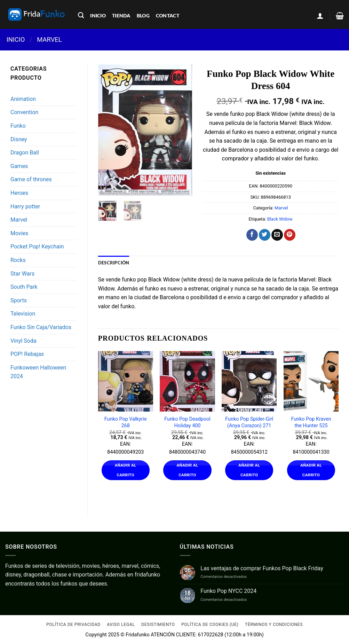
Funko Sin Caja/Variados (41, 327)
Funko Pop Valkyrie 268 (126, 422)
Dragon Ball (25, 153)
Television (23, 314)
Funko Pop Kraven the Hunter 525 (311, 422)
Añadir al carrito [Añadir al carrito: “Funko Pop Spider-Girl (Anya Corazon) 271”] (249, 470)
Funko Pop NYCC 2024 (228, 591)
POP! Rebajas (27, 354)
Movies (19, 233)
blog (143, 15)
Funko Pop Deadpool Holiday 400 (187, 422)
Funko (18, 126)
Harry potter (25, 206)
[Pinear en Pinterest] (290, 235)
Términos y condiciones (274, 625)
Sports (19, 300)
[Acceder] (320, 16)
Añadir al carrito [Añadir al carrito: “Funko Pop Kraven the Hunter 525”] (311, 470)
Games (19, 166)
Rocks (18, 260)
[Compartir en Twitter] (265, 235)
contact (168, 15)
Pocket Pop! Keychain (37, 247)
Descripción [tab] (114, 263)
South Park (24, 287)
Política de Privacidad (73, 625)
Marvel (49, 39)
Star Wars (22, 274)
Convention (24, 112)
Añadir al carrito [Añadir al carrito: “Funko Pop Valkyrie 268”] (126, 470)
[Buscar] (81, 15)
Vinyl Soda (23, 341)
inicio (98, 15)
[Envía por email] (277, 235)
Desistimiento (158, 625)
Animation (23, 99)
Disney (19, 139)
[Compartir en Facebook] (252, 235)
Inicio (16, 39)
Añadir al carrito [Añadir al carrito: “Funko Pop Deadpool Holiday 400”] (188, 470)
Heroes (19, 193)
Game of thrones (31, 179)
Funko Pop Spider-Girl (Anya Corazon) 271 (249, 422)
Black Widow (280, 219)
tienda (121, 15)
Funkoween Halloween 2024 (38, 372)
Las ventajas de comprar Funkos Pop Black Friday (262, 568)
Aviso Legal (121, 625)
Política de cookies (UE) (210, 625)
